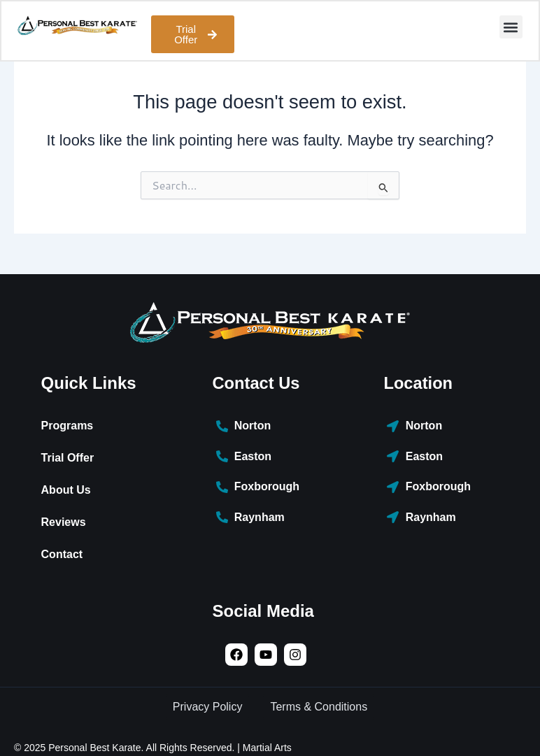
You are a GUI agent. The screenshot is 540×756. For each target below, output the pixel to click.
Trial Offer (68, 458)
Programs (67, 426)
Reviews (64, 522)
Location (418, 383)
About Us (66, 490)
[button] (510, 28)
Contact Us (257, 383)
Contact (62, 554)
